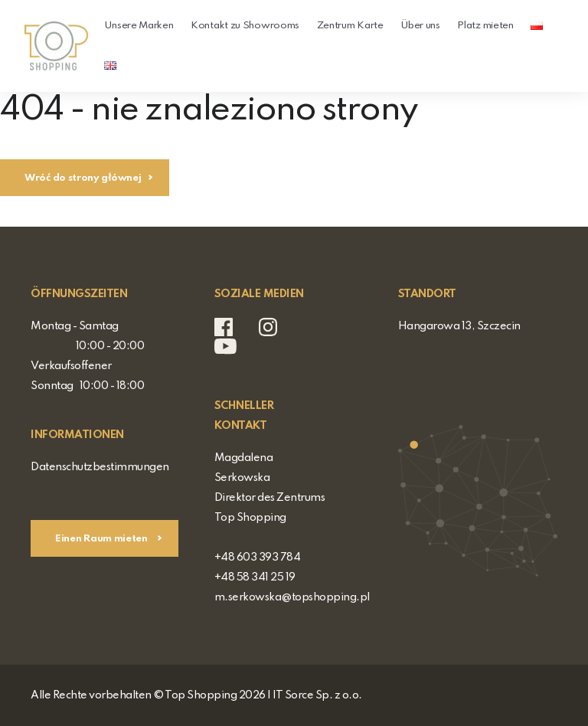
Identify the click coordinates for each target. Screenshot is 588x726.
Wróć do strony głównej (83, 178)
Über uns (420, 26)
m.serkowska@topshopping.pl (292, 597)
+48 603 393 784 (258, 558)
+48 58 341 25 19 (255, 577)
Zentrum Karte (350, 26)
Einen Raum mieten (103, 539)
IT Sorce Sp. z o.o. (317, 695)
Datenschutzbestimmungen (100, 467)
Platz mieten (485, 26)
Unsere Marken (139, 26)
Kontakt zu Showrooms (245, 26)
